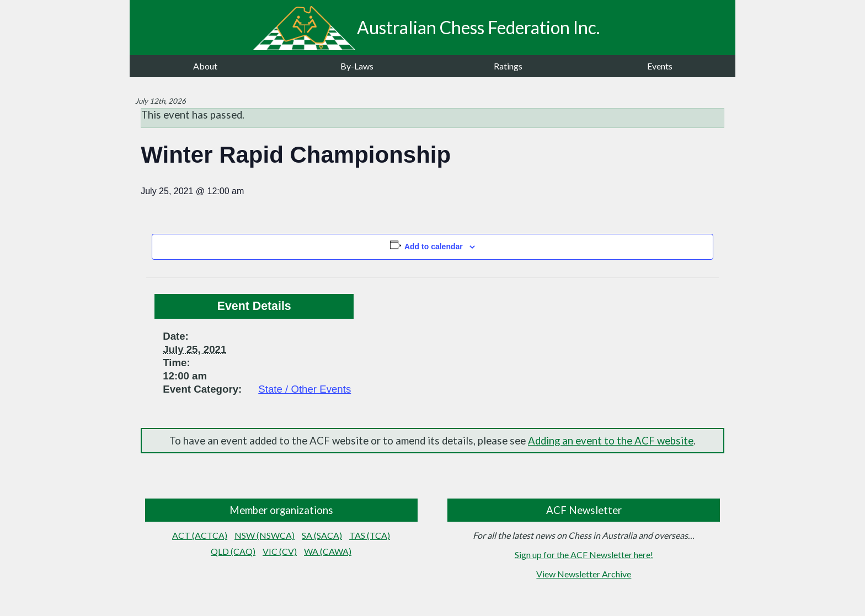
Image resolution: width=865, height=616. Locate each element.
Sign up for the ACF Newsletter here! (584, 555)
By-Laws (357, 66)
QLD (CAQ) (233, 551)
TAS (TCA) (370, 535)
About (205, 66)
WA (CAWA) (328, 551)
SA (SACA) (322, 535)
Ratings (508, 66)
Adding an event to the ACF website (611, 441)
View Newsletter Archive (584, 574)
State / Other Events (305, 389)
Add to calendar (434, 247)
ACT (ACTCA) (200, 535)
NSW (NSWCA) (265, 535)
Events (660, 66)
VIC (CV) (280, 551)
